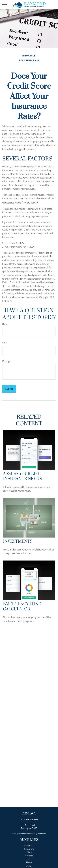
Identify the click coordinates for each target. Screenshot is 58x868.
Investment (29, 849)
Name (5, 324)
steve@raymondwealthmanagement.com (29, 834)
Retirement (29, 845)
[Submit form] (9, 389)
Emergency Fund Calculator (22, 607)
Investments (18, 541)
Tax (29, 859)
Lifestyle (29, 866)
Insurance (29, 856)
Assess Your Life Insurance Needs (22, 476)
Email (5, 343)
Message (6, 361)
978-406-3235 (32, 819)
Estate (29, 852)
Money (29, 862)
